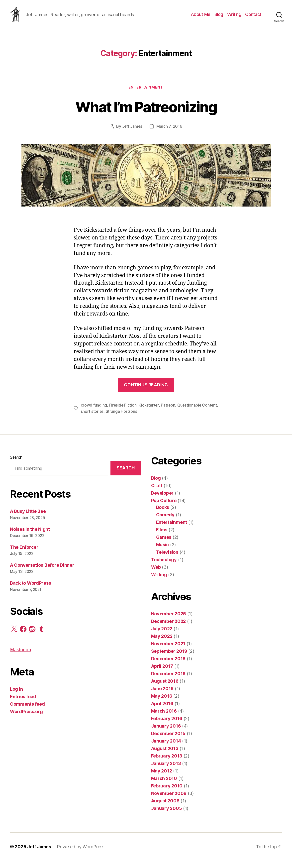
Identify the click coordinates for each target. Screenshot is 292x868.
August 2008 (165, 808)
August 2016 (165, 688)
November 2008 (169, 801)
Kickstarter (149, 413)
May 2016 (162, 703)
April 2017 (162, 673)
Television (167, 559)
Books (163, 514)
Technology (164, 567)
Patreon (169, 413)
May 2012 (162, 778)
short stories (109, 419)
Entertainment (146, 95)
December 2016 (168, 681)
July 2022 (162, 636)
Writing (234, 18)
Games (164, 544)
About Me (201, 18)
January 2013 (166, 771)
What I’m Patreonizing (146, 114)
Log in (16, 696)
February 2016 (167, 726)
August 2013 (165, 756)
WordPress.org (26, 719)
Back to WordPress (30, 591)
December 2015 (168, 741)
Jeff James (132, 134)
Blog (219, 18)
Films (162, 537)
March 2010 (164, 786)
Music (163, 552)
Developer (162, 500)
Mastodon (21, 657)
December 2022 (169, 628)
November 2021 (168, 651)
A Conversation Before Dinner (42, 573)
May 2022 (162, 643)
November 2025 (169, 621)
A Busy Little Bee (28, 519)
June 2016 (162, 696)
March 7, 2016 (170, 134)
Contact (253, 18)
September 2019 (169, 658)
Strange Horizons (139, 419)
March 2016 (164, 718)
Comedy (165, 522)
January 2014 (166, 748)
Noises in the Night (30, 537)
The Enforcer (24, 555)
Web (156, 574)
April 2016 (162, 711)
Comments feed (27, 711)
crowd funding (94, 413)
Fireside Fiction (123, 413)
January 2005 (167, 815)
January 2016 (166, 733)
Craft (157, 493)
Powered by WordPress (81, 854)
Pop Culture (164, 508)
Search (16, 464)
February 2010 (167, 793)
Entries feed (23, 704)
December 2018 (168, 666)
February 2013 (167, 763)
